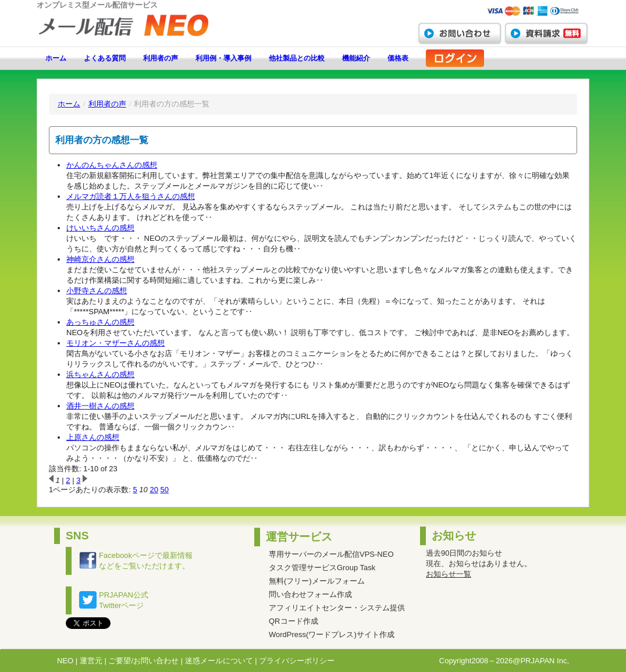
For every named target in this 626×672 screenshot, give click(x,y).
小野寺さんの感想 (97, 291)
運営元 (91, 661)
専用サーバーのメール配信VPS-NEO (331, 554)
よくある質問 (105, 58)
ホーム (56, 58)
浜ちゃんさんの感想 (100, 374)
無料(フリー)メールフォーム (317, 581)
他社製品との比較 (297, 58)
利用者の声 (161, 58)
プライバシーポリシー (297, 661)
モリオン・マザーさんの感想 (115, 343)
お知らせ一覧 (449, 574)
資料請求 (546, 33)
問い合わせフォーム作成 (310, 594)
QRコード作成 (294, 621)
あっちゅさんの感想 (100, 322)
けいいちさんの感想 (100, 228)
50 (165, 490)
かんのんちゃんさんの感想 (112, 165)
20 (154, 490)
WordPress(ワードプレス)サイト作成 (332, 634)
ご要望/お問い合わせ (143, 661)
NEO (65, 661)
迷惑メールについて (219, 661)
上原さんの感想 (93, 437)
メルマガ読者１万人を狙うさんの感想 (131, 196)
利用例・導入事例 (223, 58)
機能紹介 (356, 58)
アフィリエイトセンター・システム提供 (337, 608)
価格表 (398, 58)
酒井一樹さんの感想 (100, 406)
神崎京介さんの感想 (100, 259)
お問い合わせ (460, 33)
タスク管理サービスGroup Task (322, 568)
